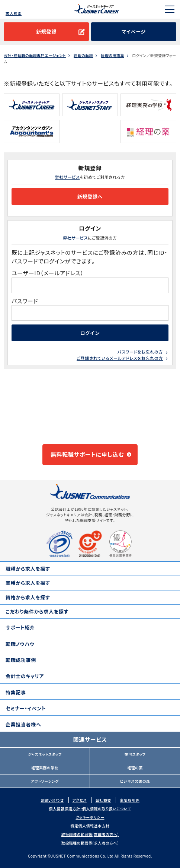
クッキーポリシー (90, 817)
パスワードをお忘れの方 (140, 352)
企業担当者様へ (23, 724)
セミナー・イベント (26, 708)
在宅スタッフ (135, 754)
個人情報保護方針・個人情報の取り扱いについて (90, 809)
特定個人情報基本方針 (90, 826)
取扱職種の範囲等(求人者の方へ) (90, 843)
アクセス (80, 800)
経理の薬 (135, 768)
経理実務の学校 (45, 768)
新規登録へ (90, 197)
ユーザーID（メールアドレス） (48, 273)
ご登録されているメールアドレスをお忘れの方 (120, 358)
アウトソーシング (45, 781)
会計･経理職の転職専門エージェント (35, 56)
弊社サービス (67, 177)
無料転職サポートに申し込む (87, 454)
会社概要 (103, 800)
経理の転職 (83, 56)
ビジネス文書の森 (135, 781)
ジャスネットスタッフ (45, 754)
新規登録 (46, 31)
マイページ (134, 31)
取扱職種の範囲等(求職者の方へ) (90, 834)
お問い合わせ (52, 800)
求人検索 (14, 13)
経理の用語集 (112, 56)
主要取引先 (130, 800)
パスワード (25, 301)
